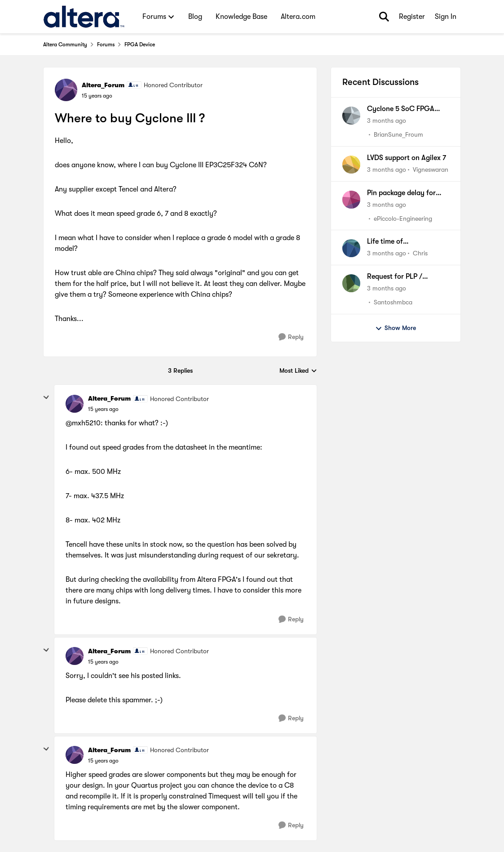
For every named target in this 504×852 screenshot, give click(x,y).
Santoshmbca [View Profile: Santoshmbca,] (393, 302)
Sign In (446, 17)
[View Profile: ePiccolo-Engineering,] (351, 200)
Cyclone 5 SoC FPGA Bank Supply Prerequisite (407, 109)
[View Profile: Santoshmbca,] (351, 283)
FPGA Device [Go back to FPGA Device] (140, 45)
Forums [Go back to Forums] (106, 45)
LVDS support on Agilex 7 (407, 158)
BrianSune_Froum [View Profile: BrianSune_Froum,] (398, 134)
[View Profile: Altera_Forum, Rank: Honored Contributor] (66, 90)
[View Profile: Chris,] (351, 248)
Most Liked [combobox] (298, 371)
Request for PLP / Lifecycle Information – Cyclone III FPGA (404, 277)
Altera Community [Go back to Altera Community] (65, 45)
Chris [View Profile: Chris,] (420, 253)
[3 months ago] (387, 121)
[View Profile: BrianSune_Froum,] (351, 116)
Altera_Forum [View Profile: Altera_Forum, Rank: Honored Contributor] (103, 85)
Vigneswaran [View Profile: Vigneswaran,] (431, 170)
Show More (396, 328)
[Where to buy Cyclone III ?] (103, 409)
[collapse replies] (46, 397)
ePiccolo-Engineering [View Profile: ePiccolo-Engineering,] (403, 218)
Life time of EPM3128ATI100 (392, 242)
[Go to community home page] (84, 17)
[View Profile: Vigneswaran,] (351, 165)
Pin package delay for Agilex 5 (401, 193)
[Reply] (291, 337)
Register (412, 17)
